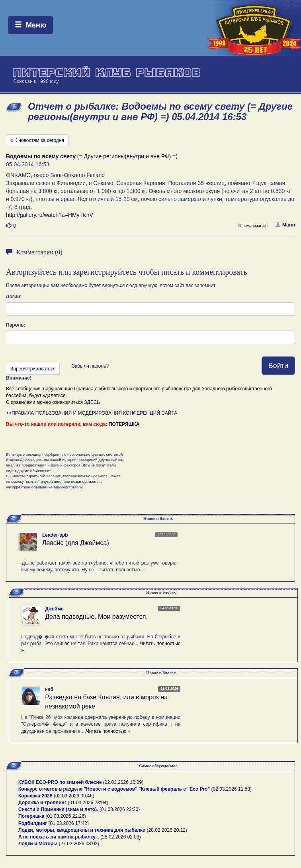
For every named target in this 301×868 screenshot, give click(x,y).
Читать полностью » (122, 570)
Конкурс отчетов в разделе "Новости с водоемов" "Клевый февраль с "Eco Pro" (114, 789)
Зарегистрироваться (33, 369)
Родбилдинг (33, 823)
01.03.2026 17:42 (69, 823)
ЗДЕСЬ (92, 402)
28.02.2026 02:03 (120, 837)
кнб (49, 689)
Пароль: (16, 325)
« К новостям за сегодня (37, 140)
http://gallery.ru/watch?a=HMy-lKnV (50, 215)
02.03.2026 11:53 (231, 789)
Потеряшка (31, 816)
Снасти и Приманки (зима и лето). (58, 809)
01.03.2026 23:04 (88, 803)
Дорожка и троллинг (42, 803)
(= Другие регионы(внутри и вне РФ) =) (92, 156)
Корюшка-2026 (35, 796)
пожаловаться (252, 225)
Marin (285, 225)
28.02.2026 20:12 (167, 830)
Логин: (14, 297)
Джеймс (54, 609)
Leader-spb (55, 535)
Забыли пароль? (90, 366)
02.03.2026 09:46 (74, 796)
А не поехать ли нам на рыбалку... (59, 837)
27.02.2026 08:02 (79, 844)
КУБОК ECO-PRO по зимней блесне (60, 782)
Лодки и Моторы (38, 844)
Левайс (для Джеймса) (76, 543)
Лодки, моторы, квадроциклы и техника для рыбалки (82, 830)
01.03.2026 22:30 (120, 809)
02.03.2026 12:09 (123, 782)
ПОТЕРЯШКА (124, 424)
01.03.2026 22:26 (65, 816)
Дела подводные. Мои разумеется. (96, 617)
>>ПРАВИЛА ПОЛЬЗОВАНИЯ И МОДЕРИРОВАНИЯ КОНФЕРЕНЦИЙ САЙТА (92, 413)
